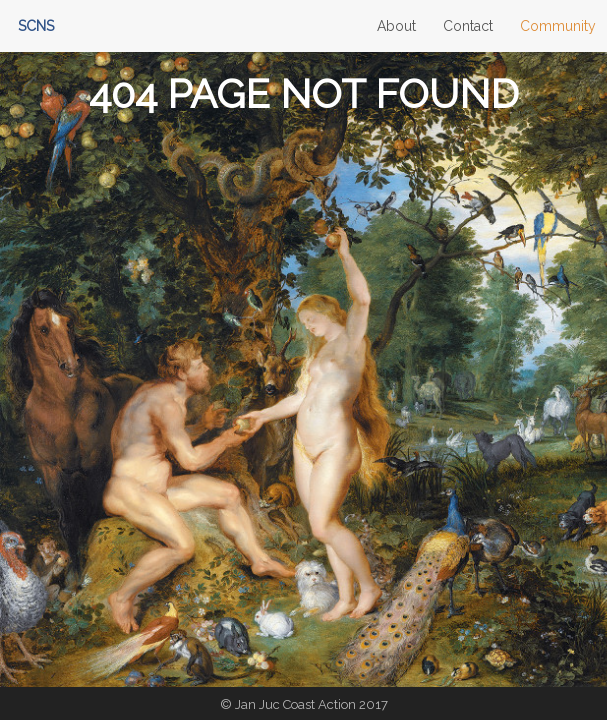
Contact (468, 26)
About (396, 26)
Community (558, 26)
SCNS (36, 26)
